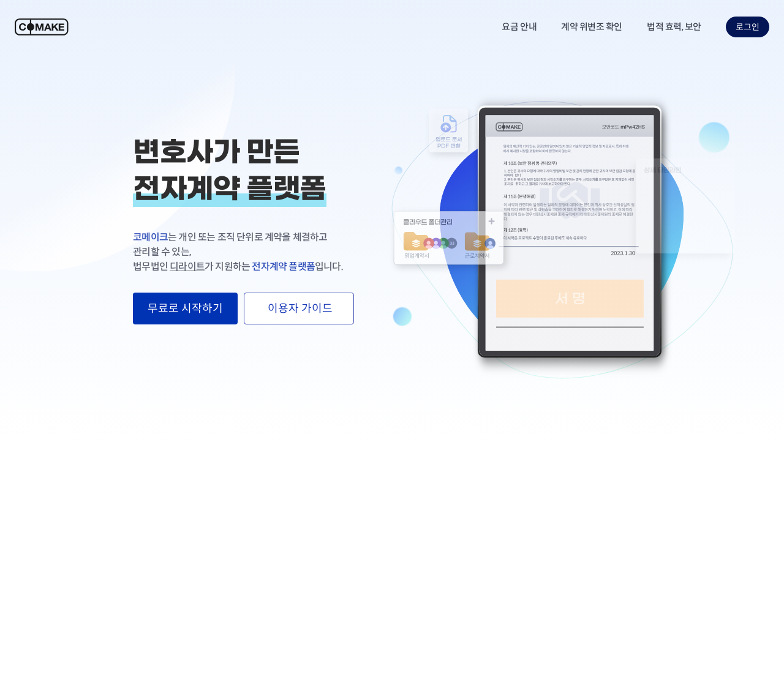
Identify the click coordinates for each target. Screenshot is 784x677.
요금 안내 (519, 27)
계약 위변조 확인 (592, 27)
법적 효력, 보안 (674, 27)
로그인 (748, 27)
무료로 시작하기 (185, 309)
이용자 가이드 (299, 309)
